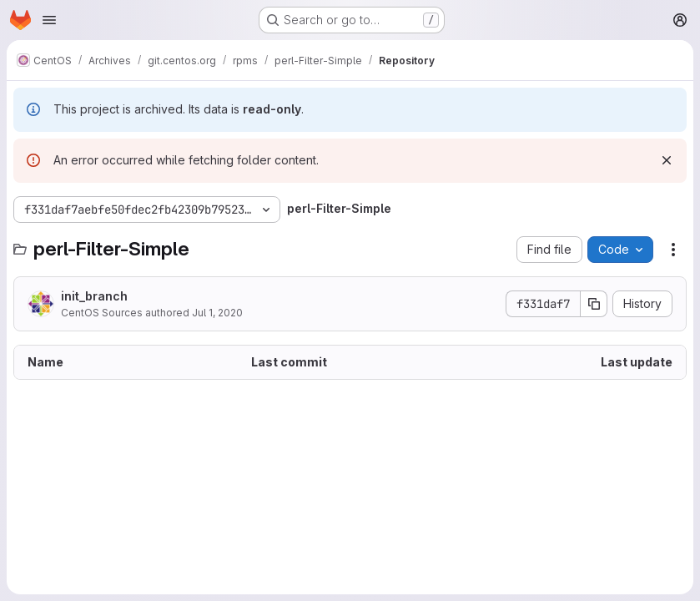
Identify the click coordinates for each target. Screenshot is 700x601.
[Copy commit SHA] (594, 304)
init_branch (94, 296)
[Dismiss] (667, 160)
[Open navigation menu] (49, 20)
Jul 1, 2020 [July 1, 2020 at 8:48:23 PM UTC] (217, 313)
